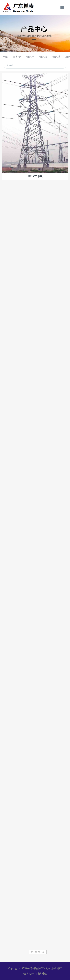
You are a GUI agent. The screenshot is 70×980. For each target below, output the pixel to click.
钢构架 (17, 57)
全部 (5, 57)
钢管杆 (30, 57)
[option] (35, 34)
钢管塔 (43, 57)
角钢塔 (56, 57)
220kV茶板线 (35, 176)
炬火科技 (42, 974)
